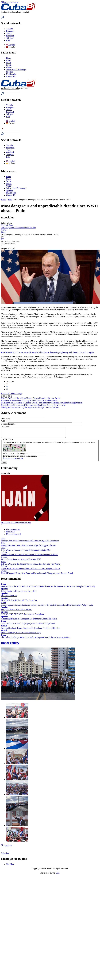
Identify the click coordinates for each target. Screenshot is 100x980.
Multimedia (11, 74)
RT (2, 239)
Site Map (10, 866)
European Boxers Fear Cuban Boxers (16, 611)
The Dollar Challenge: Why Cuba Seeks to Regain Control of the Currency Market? (36, 639)
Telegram (10, 38)
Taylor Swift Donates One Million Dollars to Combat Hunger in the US (31, 570)
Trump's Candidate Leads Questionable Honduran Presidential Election (30, 630)
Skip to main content (10, 2)
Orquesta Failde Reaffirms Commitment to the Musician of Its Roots (29, 557)
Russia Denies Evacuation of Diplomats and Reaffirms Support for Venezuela (33, 405)
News (10, 199)
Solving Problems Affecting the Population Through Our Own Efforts (30, 407)
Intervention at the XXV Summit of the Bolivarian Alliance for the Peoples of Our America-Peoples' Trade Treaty (48, 588)
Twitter (9, 33)
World (9, 63)
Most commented (13, 536)
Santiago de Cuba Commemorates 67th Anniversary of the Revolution (30, 543)
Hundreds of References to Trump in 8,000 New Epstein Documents (29, 400)
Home (9, 58)
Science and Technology (16, 69)
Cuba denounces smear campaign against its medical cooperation (28, 625)
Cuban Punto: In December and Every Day (19, 593)
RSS (8, 40)
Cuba (8, 60)
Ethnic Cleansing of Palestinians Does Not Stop (21, 635)
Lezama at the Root (9, 598)
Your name (6, 418)
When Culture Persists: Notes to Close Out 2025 (21, 561)
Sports (9, 65)
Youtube (10, 29)
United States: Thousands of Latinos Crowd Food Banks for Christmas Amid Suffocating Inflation (42, 403)
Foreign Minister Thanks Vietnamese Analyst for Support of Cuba (28, 547)
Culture (9, 67)
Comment (6, 426)
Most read (10, 534)
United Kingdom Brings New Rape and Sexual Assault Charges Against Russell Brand (37, 575)
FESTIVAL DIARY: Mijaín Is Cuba (16, 525)
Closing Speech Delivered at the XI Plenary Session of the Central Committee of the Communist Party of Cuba (47, 607)
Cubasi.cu (5, 855)
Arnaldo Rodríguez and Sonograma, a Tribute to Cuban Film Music (29, 621)
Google (19, 394)
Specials (10, 72)
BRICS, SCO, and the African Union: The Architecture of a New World (31, 398)
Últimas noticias (13, 531)
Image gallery (10, 645)
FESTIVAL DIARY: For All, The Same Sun (19, 602)
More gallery (6, 847)
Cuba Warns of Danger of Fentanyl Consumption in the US (25, 552)
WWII (4, 230)
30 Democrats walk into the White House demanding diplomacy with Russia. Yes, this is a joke (47, 352)
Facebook (10, 36)
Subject (4, 421)
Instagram (10, 31)
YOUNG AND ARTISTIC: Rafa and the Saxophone (23, 616)
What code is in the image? (15, 455)
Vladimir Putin (7, 225)
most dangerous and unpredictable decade (18, 228)
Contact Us (11, 76)
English (11, 45)
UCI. (58, 875)
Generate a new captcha (13, 460)
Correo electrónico (9, 424)
